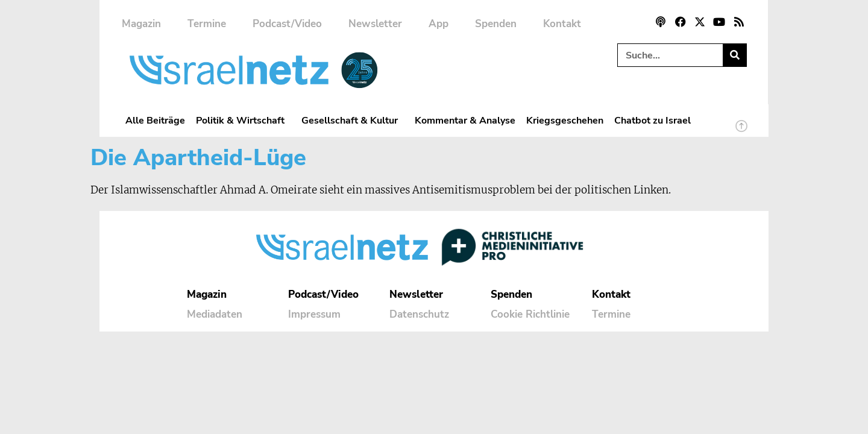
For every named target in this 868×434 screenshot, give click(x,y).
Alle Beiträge (155, 120)
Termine (207, 24)
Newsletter (375, 24)
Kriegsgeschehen (565, 120)
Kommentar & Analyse (465, 120)
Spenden (496, 24)
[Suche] (734, 55)
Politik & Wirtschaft (243, 120)
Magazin (141, 24)
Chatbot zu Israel (653, 120)
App (439, 24)
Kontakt (562, 24)
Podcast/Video (287, 24)
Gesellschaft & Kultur (353, 120)
